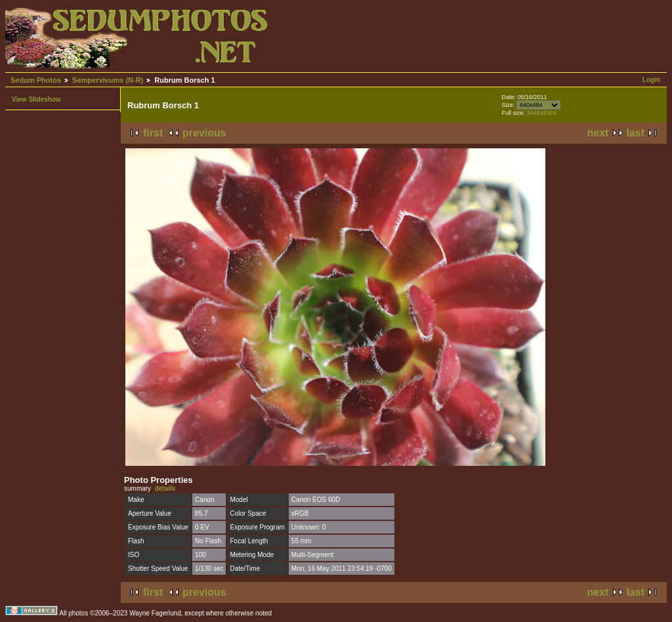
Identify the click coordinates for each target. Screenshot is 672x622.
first (153, 133)
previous (204, 133)
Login (651, 80)
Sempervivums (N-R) (108, 80)
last (635, 133)
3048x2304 (541, 113)
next (598, 133)
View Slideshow (36, 99)
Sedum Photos (36, 80)
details (165, 488)
